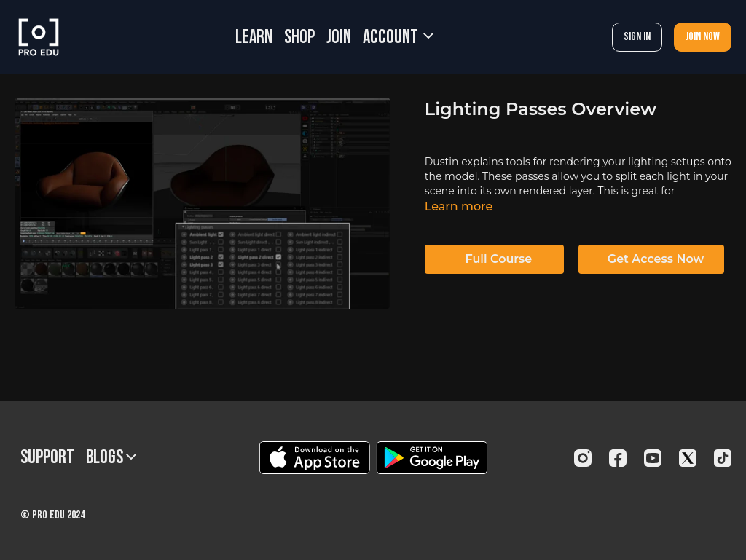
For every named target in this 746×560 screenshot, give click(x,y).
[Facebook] (618, 458)
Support (47, 458)
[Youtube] (653, 458)
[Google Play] (432, 458)
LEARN (254, 38)
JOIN (339, 38)
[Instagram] (583, 458)
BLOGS (111, 458)
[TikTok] (723, 458)
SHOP (299, 38)
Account (398, 38)
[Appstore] (314, 458)
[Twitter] (688, 458)
